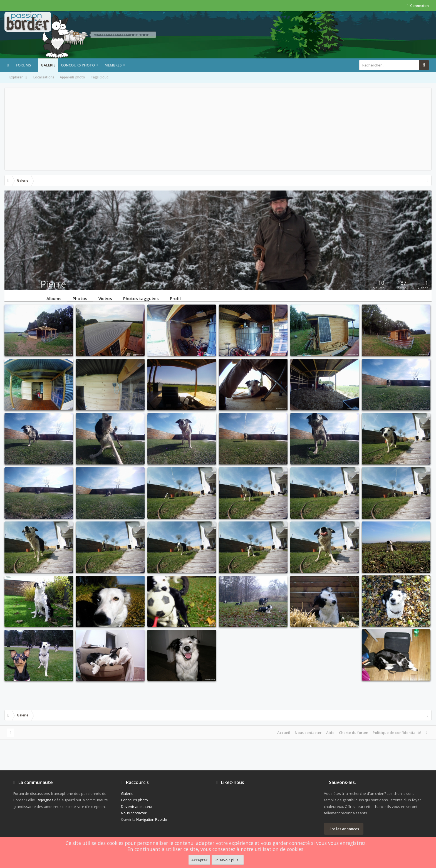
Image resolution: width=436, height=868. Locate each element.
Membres (113, 65)
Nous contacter (308, 733)
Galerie (48, 65)
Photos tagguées (141, 298)
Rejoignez (45, 800)
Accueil (284, 733)
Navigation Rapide (152, 819)
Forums (23, 65)
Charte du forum (354, 733)
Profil (175, 298)
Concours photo (78, 65)
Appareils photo (72, 77)
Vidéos (105, 298)
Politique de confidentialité (397, 733)
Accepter (199, 860)
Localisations (44, 77)
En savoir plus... (228, 860)
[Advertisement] (218, 129)
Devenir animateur (137, 807)
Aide (330, 733)
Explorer (19, 78)
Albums (54, 298)
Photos (80, 298)
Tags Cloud (100, 77)
